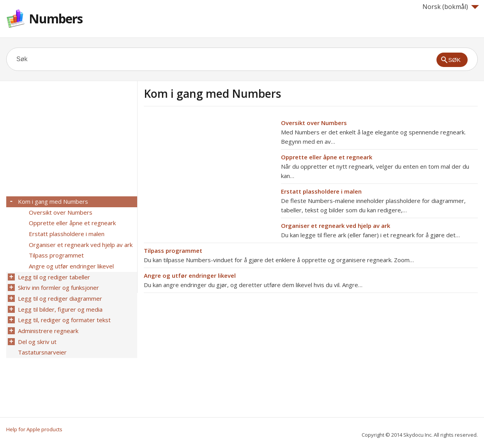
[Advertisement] (209, 173)
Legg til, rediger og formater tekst (64, 313)
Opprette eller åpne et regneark (327, 157)
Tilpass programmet (173, 250)
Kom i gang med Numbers (52, 201)
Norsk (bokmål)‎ (451, 7)
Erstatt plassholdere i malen (321, 191)
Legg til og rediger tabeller (53, 272)
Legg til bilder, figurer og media (59, 303)
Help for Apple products (34, 429)
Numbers (56, 19)
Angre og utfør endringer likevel (190, 275)
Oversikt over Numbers (314, 123)
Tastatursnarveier (42, 343)
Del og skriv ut (36, 333)
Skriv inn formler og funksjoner (58, 282)
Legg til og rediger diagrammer (59, 293)
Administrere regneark (47, 323)
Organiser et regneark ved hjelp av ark (336, 226)
